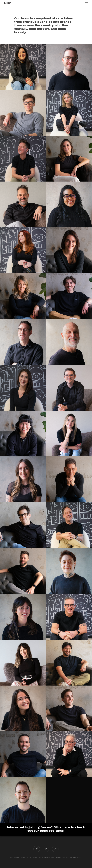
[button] (87, 3)
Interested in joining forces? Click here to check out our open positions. (46, 829)
